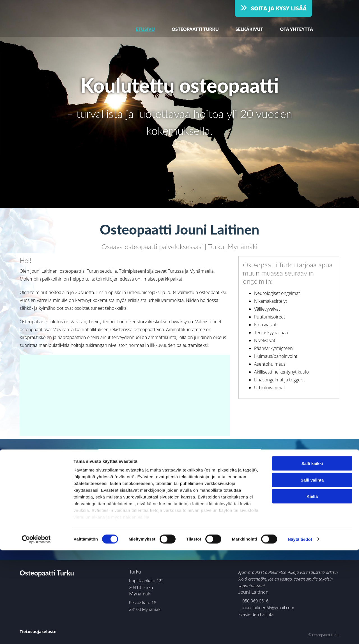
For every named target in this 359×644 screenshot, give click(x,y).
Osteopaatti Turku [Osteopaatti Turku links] (195, 29)
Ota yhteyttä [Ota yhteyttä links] (296, 29)
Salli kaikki (312, 557)
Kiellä (312, 590)
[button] (273, 8)
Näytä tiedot (300, 633)
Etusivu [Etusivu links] (145, 29)
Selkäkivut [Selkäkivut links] (249, 29)
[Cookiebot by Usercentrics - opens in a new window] (36, 633)
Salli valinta (312, 574)
